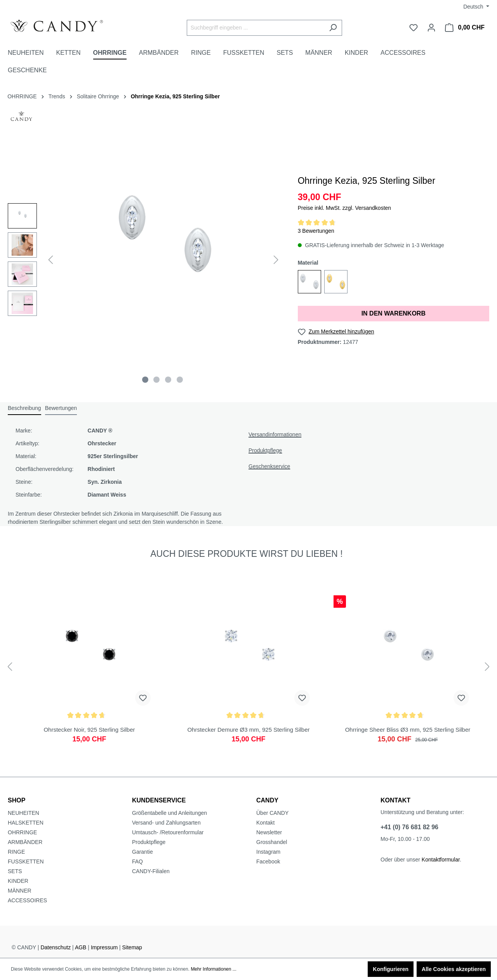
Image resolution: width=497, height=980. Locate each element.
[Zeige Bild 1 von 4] (145, 380)
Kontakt (265, 823)
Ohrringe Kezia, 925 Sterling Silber (176, 96)
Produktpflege (265, 450)
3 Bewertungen (316, 231)
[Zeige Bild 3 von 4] (168, 380)
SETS (15, 871)
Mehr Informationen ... (213, 969)
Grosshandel (272, 842)
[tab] (24, 409)
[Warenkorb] (465, 28)
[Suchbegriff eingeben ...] (255, 28)
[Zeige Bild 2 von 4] (156, 380)
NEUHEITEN (23, 813)
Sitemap (132, 947)
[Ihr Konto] (431, 28)
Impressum (104, 947)
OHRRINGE (22, 832)
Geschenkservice (269, 466)
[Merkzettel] (414, 28)
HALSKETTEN (26, 823)
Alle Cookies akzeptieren (454, 969)
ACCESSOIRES (27, 900)
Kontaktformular (441, 860)
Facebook (268, 861)
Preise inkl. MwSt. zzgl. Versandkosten (344, 208)
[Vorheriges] (50, 260)
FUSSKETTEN (26, 861)
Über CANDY (272, 813)
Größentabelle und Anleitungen (169, 813)
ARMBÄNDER (25, 842)
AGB (81, 947)
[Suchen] (333, 28)
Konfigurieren (391, 969)
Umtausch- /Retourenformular (168, 832)
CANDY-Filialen (151, 871)
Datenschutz (56, 947)
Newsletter (269, 832)
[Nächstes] (276, 260)
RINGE (16, 852)
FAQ (137, 861)
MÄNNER (20, 891)
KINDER (18, 881)
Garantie (142, 852)
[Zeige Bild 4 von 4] (180, 380)
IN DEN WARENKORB (394, 313)
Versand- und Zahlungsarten (166, 823)
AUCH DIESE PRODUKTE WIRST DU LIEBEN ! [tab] (246, 554)
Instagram (268, 852)
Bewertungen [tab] (61, 408)
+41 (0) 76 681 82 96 (409, 827)
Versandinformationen (275, 434)
